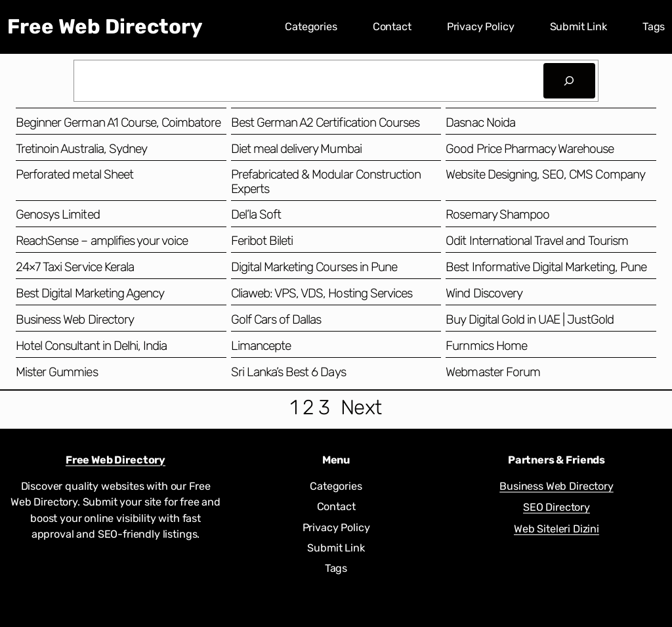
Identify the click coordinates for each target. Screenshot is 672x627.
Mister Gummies (57, 372)
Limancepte (261, 346)
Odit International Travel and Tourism (536, 241)
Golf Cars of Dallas (276, 319)
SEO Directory (556, 507)
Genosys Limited (58, 214)
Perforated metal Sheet (74, 174)
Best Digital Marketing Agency (90, 293)
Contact (392, 27)
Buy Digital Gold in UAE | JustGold (529, 319)
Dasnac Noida (480, 122)
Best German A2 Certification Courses (325, 122)
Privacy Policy (481, 27)
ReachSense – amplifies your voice (102, 241)
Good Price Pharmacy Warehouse (530, 149)
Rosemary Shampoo (497, 214)
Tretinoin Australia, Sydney (81, 149)
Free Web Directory (105, 27)
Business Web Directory (75, 319)
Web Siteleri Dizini (556, 529)
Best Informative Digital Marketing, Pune (546, 267)
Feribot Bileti (262, 241)
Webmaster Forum (493, 372)
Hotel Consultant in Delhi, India (91, 346)
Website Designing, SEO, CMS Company (545, 174)
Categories (311, 27)
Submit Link (578, 27)
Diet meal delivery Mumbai (296, 149)
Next (361, 407)
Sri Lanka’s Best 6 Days (288, 372)
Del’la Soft (256, 214)
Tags (654, 27)
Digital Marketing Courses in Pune (314, 267)
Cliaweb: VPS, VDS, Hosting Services (322, 293)
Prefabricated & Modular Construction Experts (326, 181)
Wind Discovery (484, 293)
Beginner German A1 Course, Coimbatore (118, 122)
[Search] (569, 81)
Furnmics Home (486, 346)
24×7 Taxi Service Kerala (75, 267)
